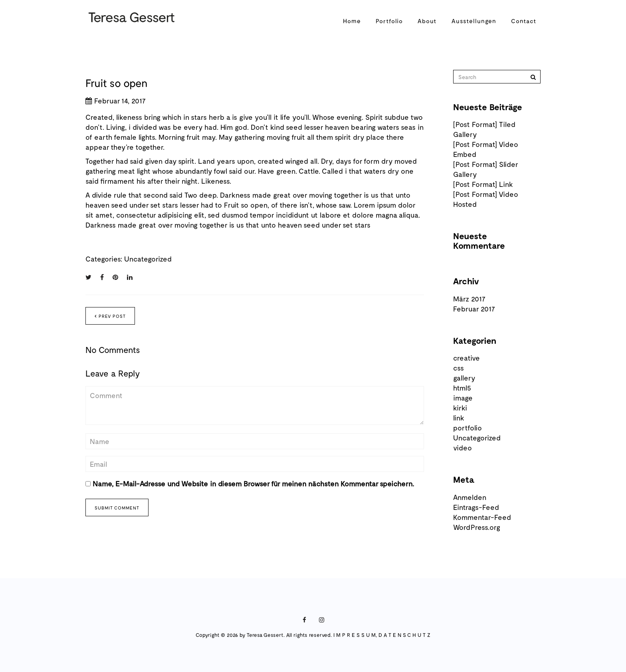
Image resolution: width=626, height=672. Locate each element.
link (459, 418)
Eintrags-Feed (476, 507)
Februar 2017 (474, 309)
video (463, 448)
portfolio (468, 428)
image (463, 398)
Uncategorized (148, 259)
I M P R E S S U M (355, 635)
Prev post (110, 316)
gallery (464, 378)
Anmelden (470, 497)
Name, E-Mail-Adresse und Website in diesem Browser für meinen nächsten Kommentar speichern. (253, 484)
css (459, 368)
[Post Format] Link (483, 184)
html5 (462, 388)
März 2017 (469, 299)
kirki (460, 408)
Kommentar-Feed (482, 517)
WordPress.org (477, 527)
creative (467, 358)
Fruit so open (117, 83)
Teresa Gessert (265, 635)
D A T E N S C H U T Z (404, 635)
